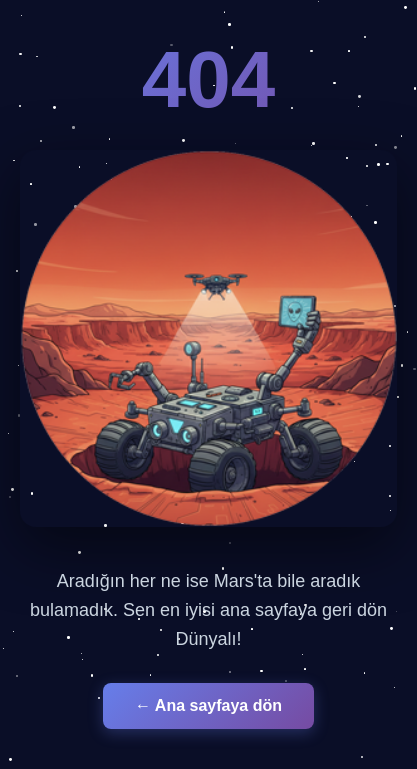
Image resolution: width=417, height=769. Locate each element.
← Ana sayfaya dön (208, 705)
